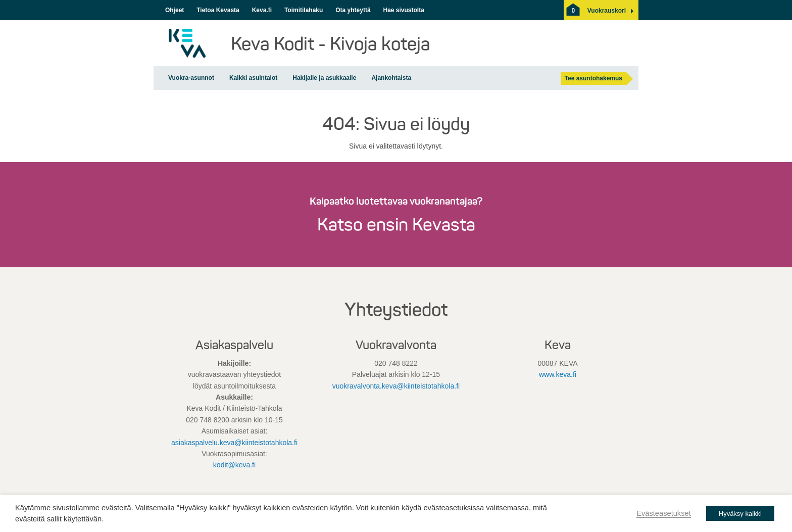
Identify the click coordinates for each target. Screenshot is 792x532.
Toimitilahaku (304, 10)
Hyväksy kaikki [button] (740, 514)
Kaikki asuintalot (253, 78)
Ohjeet (175, 10)
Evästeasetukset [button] (664, 513)
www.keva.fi (558, 374)
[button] (607, 11)
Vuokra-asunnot (191, 78)
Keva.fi (262, 10)
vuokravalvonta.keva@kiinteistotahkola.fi (396, 386)
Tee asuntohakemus (593, 78)
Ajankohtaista (391, 78)
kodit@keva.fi (234, 465)
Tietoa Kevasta (218, 10)
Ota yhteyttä (353, 10)
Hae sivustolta (403, 10)
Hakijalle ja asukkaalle (324, 78)
